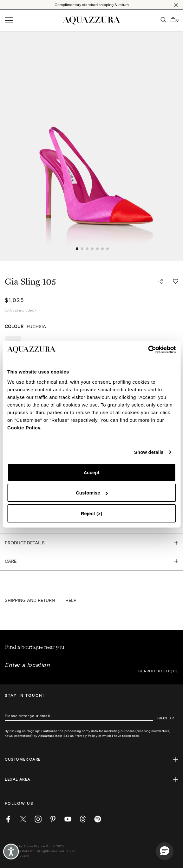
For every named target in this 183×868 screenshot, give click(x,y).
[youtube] (68, 819)
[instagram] (38, 819)
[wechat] (98, 819)
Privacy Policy (86, 736)
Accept (91, 472)
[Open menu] (9, 21)
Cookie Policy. (24, 428)
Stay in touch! (25, 696)
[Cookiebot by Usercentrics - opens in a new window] (148, 350)
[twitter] (23, 819)
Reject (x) (92, 513)
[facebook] (8, 819)
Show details (149, 452)
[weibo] (83, 819)
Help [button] (71, 600)
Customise (92, 493)
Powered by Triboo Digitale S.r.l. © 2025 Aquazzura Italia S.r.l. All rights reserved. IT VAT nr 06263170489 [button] (40, 851)
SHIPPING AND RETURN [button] (30, 600)
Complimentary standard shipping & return (92, 5)
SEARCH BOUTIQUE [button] (158, 671)
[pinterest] (53, 819)
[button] (176, 5)
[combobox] (67, 667)
